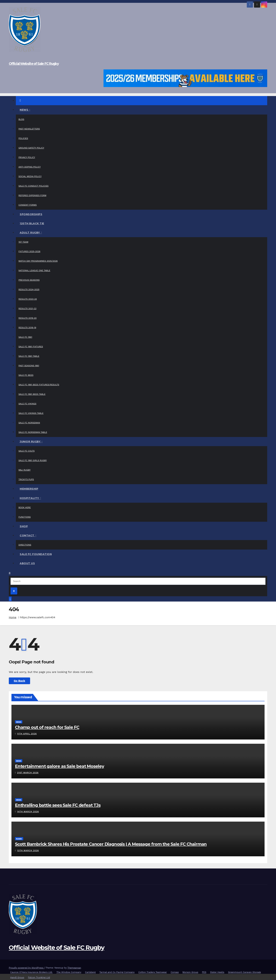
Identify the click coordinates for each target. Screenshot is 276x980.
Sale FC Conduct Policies (34, 186)
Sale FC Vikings (27, 404)
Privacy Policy (27, 157)
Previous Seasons (29, 280)
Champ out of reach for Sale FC (47, 727)
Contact (27, 535)
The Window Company (69, 972)
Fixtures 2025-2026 (29, 251)
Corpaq (175, 972)
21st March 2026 (28, 773)
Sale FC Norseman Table (33, 432)
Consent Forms (28, 205)
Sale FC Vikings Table (31, 413)
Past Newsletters (29, 129)
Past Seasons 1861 (29, 366)
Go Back (19, 681)
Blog (21, 119)
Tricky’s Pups (26, 479)
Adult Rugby (30, 233)
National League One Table (34, 270)
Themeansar (74, 968)
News (24, 110)
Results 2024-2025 (29, 289)
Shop (24, 526)
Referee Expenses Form (32, 195)
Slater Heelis (217, 972)
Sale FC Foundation (36, 554)
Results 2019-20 (28, 318)
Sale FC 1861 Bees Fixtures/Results (39, 385)
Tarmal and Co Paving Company (117, 972)
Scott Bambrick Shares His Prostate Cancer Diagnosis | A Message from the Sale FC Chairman (111, 844)
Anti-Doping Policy (30, 167)
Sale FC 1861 (25, 337)
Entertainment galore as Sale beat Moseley (59, 766)
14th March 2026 (28, 812)
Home (13, 617)
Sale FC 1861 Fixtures (31, 347)
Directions (25, 545)
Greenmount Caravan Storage (245, 972)
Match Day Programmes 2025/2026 (38, 261)
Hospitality (30, 498)
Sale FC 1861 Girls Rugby (33, 460)
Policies (23, 138)
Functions (25, 517)
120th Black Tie (32, 223)
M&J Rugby (25, 470)
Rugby (19, 839)
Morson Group (190, 972)
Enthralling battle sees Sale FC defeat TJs (58, 805)
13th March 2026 (28, 850)
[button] (10, 573)
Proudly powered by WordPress (26, 968)
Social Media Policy (30, 176)
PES (204, 972)
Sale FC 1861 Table (29, 356)
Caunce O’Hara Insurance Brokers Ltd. (31, 972)
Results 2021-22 (27, 309)
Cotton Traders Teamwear (153, 972)
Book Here (25, 507)
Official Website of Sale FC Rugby (34, 64)
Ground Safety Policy (31, 148)
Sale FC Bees (26, 375)
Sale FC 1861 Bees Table (32, 394)
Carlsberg (90, 972)
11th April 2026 (27, 734)
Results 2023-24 (28, 299)
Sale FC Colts (26, 451)
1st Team (23, 242)
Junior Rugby (31, 442)
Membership (29, 489)
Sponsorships (31, 214)
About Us (27, 563)
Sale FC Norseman (29, 423)
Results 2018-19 (27, 328)
